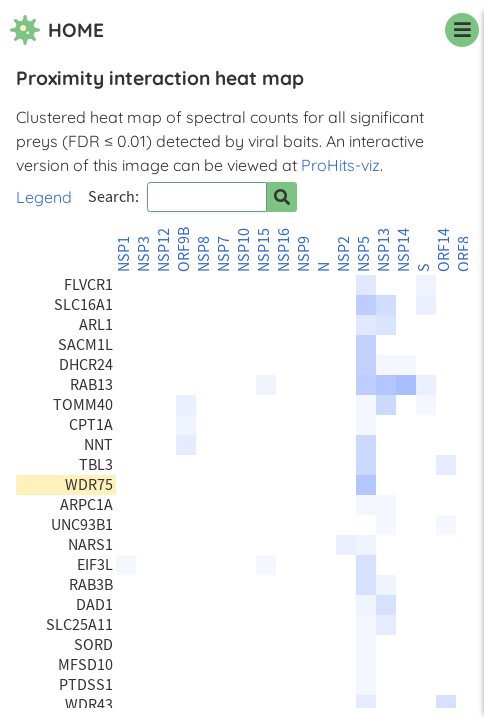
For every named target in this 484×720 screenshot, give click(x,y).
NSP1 (124, 254)
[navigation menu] (462, 30)
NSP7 (224, 254)
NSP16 (284, 250)
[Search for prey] (282, 197)
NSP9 (304, 254)
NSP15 (264, 250)
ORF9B (184, 249)
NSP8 (204, 254)
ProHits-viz (340, 165)
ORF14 (444, 250)
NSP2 (344, 254)
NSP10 (244, 250)
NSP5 (364, 254)
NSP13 (384, 250)
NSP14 (404, 250)
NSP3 (144, 254)
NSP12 (164, 250)
